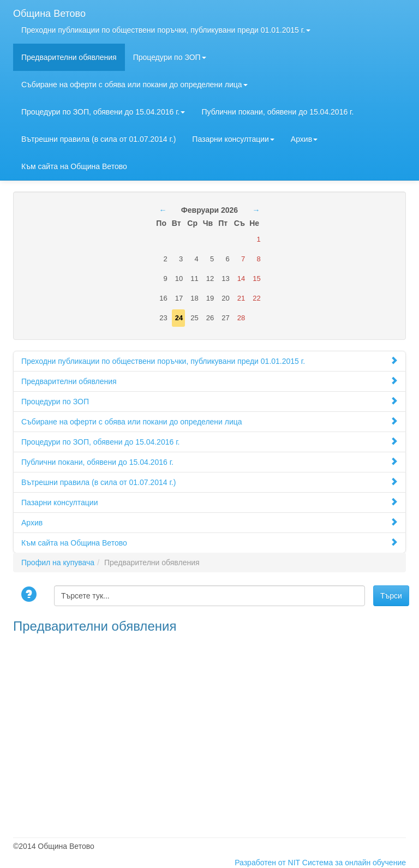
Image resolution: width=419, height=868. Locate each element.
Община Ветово (49, 12)
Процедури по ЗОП (170, 57)
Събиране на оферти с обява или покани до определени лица (134, 85)
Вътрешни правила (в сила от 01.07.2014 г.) (98, 139)
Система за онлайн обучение (354, 863)
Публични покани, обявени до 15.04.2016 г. (277, 112)
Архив (304, 139)
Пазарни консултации (233, 139)
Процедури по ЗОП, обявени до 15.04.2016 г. (103, 112)
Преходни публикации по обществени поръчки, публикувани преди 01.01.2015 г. (166, 30)
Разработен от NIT (267, 863)
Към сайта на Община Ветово (74, 166)
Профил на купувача (58, 562)
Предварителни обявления (69, 57)
